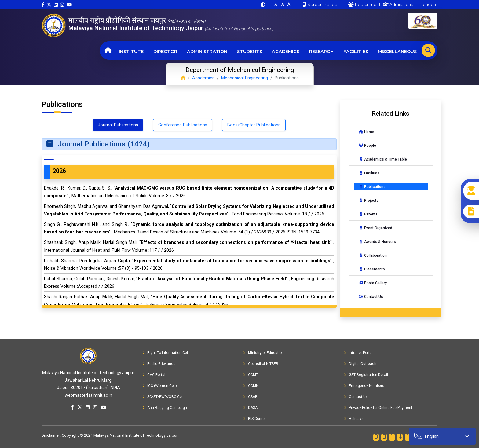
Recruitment (364, 5)
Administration (207, 52)
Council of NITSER (261, 364)
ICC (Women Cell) (160, 386)
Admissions (397, 5)
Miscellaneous (397, 52)
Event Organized (375, 228)
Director (165, 52)
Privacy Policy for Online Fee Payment (378, 408)
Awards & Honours (377, 242)
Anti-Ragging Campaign (165, 408)
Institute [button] (131, 52)
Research (321, 52)
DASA (250, 408)
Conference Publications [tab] (183, 125)
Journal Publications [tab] (118, 125)
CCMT (251, 375)
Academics (286, 52)
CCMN (251, 386)
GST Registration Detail (366, 375)
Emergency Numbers (364, 386)
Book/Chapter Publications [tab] (254, 125)
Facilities (356, 52)
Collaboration (373, 255)
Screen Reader (321, 5)
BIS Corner (254, 419)
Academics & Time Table (383, 159)
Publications (372, 187)
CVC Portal (154, 375)
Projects (369, 201)
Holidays (354, 419)
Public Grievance (159, 364)
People (367, 146)
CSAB (250, 397)
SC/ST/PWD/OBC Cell (163, 397)
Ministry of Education (263, 353)
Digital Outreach (360, 364)
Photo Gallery (373, 283)
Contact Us (371, 297)
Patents (368, 214)
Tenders (428, 5)
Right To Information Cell (166, 353)
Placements (372, 269)
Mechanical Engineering (245, 78)
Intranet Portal (358, 353)
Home (366, 132)
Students (250, 52)
